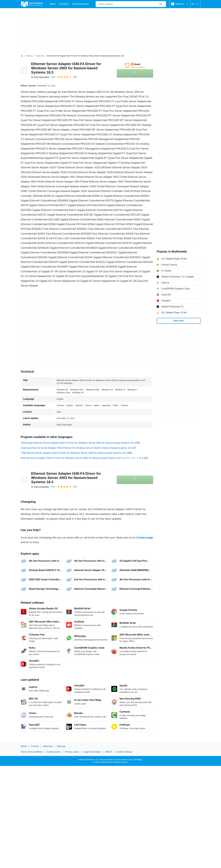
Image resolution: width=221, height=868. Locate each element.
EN (195, 4)
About (24, 746)
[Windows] (29, 56)
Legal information (92, 752)
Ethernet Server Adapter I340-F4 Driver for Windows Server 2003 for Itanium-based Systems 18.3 (66, 68)
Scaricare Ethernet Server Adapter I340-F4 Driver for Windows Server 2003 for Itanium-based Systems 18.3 (77, 448)
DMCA (109, 752)
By (40, 77)
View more (179, 321)
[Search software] (161, 4)
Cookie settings (124, 752)
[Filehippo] (32, 4)
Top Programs (80, 4)
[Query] (131, 4)
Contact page (145, 538)
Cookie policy (54, 752)
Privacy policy (72, 752)
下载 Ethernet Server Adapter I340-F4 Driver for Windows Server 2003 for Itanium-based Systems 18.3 (74, 453)
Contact (35, 746)
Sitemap (61, 746)
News (53, 4)
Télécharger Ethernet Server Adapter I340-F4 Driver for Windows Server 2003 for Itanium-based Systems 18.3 (78, 443)
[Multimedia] (40, 56)
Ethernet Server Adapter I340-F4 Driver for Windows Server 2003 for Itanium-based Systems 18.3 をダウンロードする (82, 458)
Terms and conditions (32, 752)
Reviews (64, 4)
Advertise (48, 746)
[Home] (22, 56)
